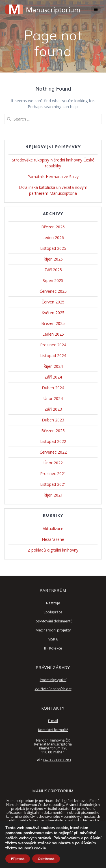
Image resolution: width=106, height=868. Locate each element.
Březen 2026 (53, 227)
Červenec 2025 (53, 291)
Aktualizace (53, 529)
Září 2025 (53, 270)
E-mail (53, 721)
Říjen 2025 (53, 259)
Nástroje (53, 603)
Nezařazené (53, 539)
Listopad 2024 (53, 356)
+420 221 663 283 (57, 760)
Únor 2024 (53, 398)
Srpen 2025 (53, 280)
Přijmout (18, 859)
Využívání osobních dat (53, 689)
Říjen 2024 (53, 366)
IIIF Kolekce (53, 648)
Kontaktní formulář (53, 730)
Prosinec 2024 (53, 345)
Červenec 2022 (53, 452)
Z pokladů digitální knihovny (53, 550)
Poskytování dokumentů (53, 621)
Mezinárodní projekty (53, 630)
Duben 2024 (53, 388)
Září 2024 (53, 377)
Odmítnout (46, 859)
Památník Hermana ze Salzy (53, 177)
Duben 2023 (53, 420)
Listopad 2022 (53, 441)
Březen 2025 (53, 323)
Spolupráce (53, 612)
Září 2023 (53, 409)
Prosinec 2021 (53, 474)
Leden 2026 (53, 238)
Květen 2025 (53, 313)
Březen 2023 (53, 431)
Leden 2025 (53, 334)
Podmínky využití (53, 680)
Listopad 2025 (53, 248)
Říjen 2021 (53, 495)
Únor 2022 (53, 463)
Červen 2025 (53, 302)
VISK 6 (53, 639)
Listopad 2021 (53, 484)
